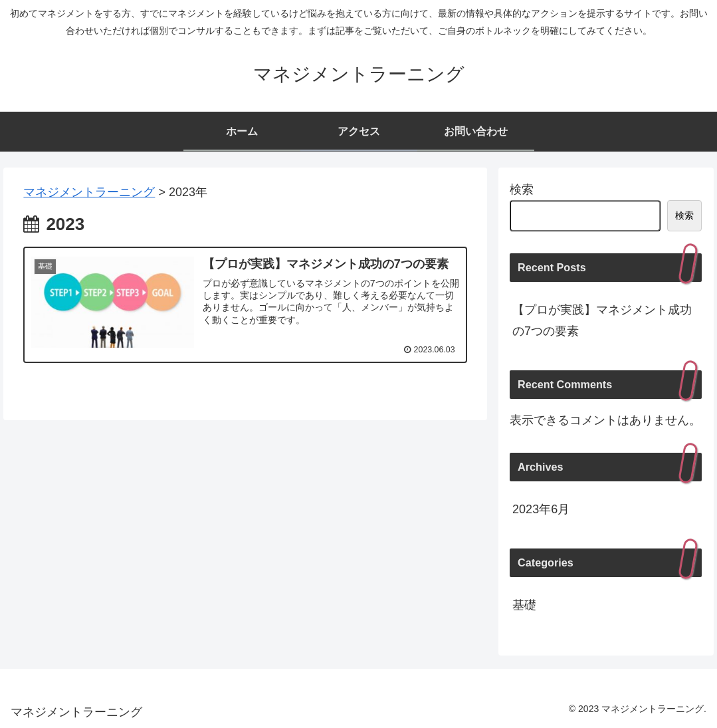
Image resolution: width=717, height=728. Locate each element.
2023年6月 (541, 509)
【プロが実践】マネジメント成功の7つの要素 (602, 320)
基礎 (524, 605)
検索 (522, 189)
